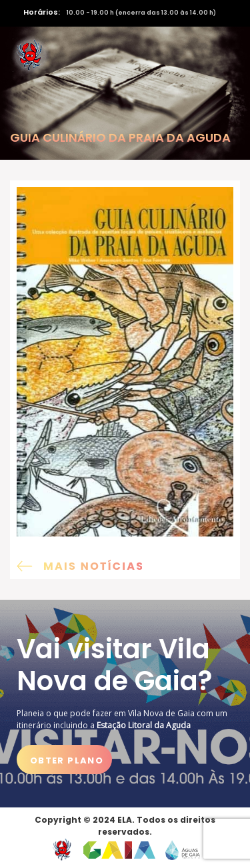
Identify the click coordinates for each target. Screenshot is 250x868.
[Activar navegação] (221, 55)
